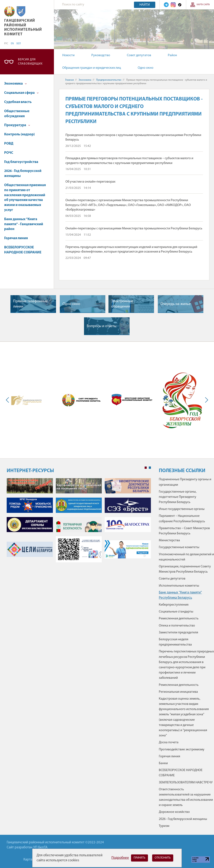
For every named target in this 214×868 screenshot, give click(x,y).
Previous (8, 400)
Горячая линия (16, 238)
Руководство (101, 55)
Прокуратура (17, 125)
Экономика (15, 84)
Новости (68, 55)
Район (172, 55)
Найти (145, 5)
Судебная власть (18, 102)
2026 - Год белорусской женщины (23, 173)
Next (206, 400)
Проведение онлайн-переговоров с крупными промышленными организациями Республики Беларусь (133, 137)
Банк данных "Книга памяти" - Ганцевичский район (24, 224)
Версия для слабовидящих (30, 62)
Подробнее (120, 858)
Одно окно (146, 68)
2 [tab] (150, 468)
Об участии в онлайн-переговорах (90, 182)
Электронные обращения (122, 304)
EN (12, 44)
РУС (6, 44)
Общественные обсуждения (17, 114)
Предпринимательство (109, 80)
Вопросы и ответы (102, 326)
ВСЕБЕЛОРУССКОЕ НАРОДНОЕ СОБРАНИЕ (23, 250)
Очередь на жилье (176, 304)
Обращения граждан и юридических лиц (92, 68)
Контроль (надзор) (19, 134)
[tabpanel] (79, 522)
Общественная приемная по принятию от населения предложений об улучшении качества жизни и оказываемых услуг (25, 198)
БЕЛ (19, 44)
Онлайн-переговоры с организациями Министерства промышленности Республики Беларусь (134, 229)
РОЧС (9, 153)
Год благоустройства (21, 162)
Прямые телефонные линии (30, 304)
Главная (69, 80)
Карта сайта (203, 5)
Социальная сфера (21, 93)
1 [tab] (146, 468)
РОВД (9, 144)
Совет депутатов (139, 55)
